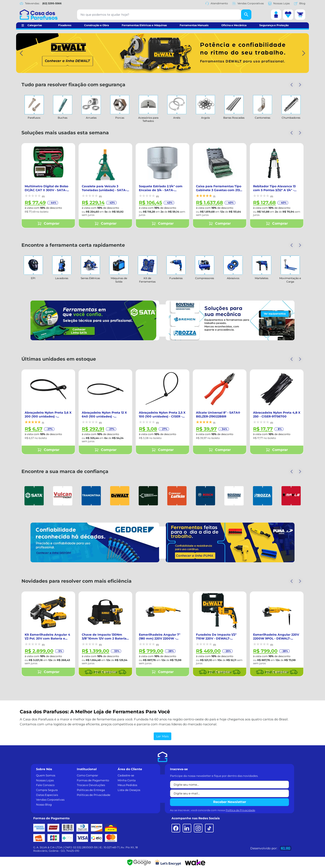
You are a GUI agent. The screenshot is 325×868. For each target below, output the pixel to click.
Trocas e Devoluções (91, 785)
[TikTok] (209, 828)
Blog (300, 3)
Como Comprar (87, 775)
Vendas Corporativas (248, 3)
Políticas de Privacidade (94, 795)
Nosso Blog (44, 804)
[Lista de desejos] (288, 15)
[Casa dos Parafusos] (39, 15)
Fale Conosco (45, 785)
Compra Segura (47, 790)
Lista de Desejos (129, 790)
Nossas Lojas (279, 3)
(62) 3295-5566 (52, 3)
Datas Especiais (47, 795)
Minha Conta (127, 780)
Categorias (35, 25)
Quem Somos (46, 775)
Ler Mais (162, 736)
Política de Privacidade (240, 810)
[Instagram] (198, 828)
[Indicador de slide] (158, 67)
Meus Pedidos (127, 785)
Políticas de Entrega (91, 790)
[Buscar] (246, 15)
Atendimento (217, 3)
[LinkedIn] (187, 828)
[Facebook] (176, 828)
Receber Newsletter (230, 802)
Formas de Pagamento (93, 780)
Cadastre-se (126, 775)
